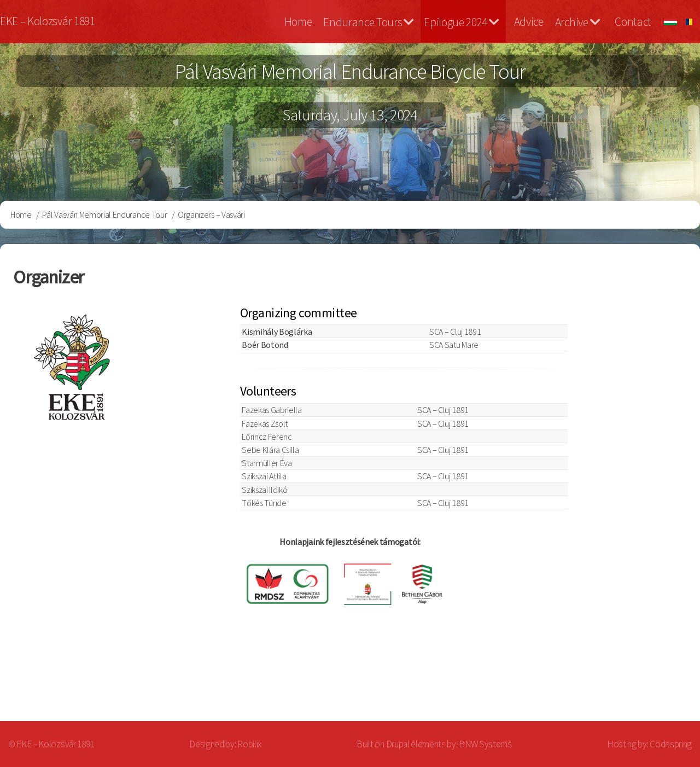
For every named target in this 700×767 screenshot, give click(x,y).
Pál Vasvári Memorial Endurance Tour (104, 214)
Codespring (671, 744)
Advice (529, 22)
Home (298, 22)
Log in (661, 678)
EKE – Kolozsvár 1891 (48, 21)
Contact (633, 22)
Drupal (398, 744)
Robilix (249, 744)
